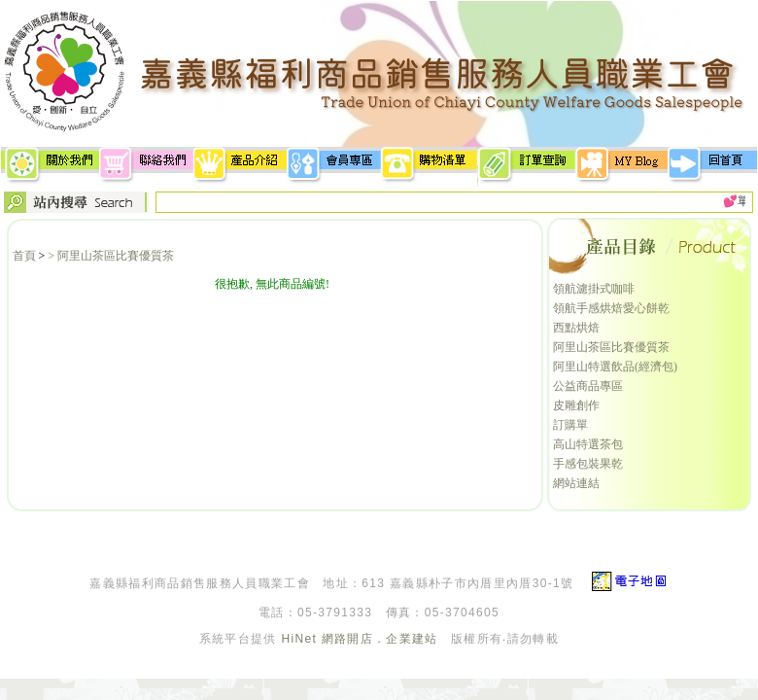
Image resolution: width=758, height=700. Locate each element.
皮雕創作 (576, 405)
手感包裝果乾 (588, 464)
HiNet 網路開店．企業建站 (359, 639)
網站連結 (576, 483)
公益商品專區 (588, 386)
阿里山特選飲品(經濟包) (615, 367)
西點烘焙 (576, 328)
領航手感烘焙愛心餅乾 (611, 308)
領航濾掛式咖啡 (594, 289)
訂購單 (570, 425)
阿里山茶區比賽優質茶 (611, 347)
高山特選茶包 (588, 444)
